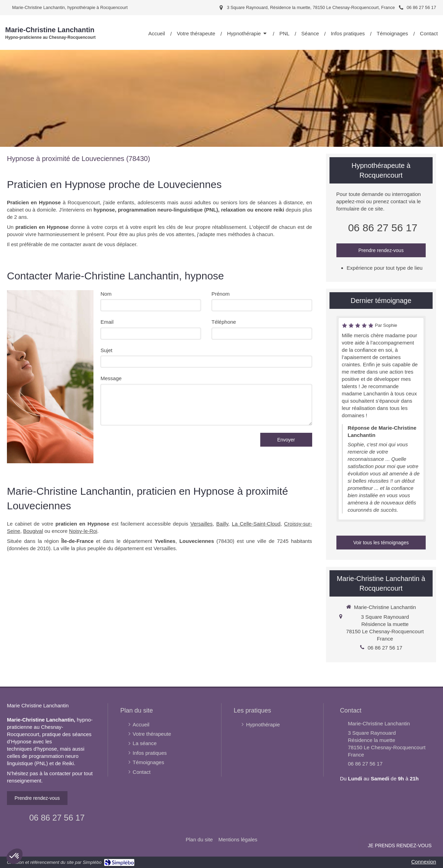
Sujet (106, 350)
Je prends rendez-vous (400, 845)
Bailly (222, 524)
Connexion (424, 862)
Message (111, 378)
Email (107, 322)
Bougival (33, 531)
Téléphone (224, 322)
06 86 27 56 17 (383, 228)
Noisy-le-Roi (83, 531)
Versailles (201, 524)
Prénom (221, 294)
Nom (106, 294)
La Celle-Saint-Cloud (256, 524)
